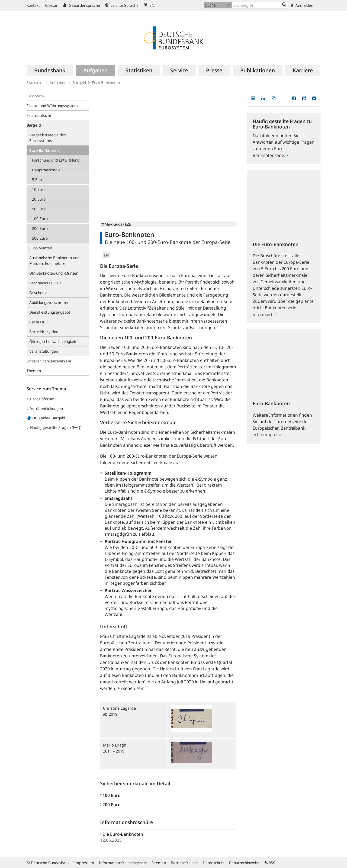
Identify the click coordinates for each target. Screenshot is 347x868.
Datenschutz (213, 863)
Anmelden (302, 5)
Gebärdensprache (81, 5)
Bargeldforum (41, 399)
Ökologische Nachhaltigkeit (53, 341)
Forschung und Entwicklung (56, 160)
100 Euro (40, 219)
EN (149, 5)
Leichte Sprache (122, 5)
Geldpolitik (36, 96)
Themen (34, 371)
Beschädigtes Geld (45, 283)
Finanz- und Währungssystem (52, 106)
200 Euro (40, 228)
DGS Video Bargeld (46, 418)
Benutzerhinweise (244, 863)
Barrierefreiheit (184, 863)
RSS (270, 863)
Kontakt (33, 5)
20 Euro (39, 199)
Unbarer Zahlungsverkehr (49, 361)
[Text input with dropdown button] (260, 5)
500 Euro (40, 238)
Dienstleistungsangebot (50, 312)
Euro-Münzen (41, 248)
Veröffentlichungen (45, 408)
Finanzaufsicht (39, 115)
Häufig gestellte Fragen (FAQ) (54, 427)
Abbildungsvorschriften (49, 302)
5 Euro (38, 180)
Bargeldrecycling (44, 332)
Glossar (51, 5)
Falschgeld (38, 293)
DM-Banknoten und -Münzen (54, 273)
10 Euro (39, 189)
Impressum (84, 863)
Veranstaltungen (44, 351)
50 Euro (39, 209)
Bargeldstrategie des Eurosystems (48, 138)
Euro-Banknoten (44, 150)
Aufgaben (58, 83)
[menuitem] (50, 70)
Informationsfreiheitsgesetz (123, 863)
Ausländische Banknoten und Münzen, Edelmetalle (54, 261)
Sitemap (159, 863)
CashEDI (37, 322)
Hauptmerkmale (46, 170)
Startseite (35, 83)
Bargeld (79, 83)
